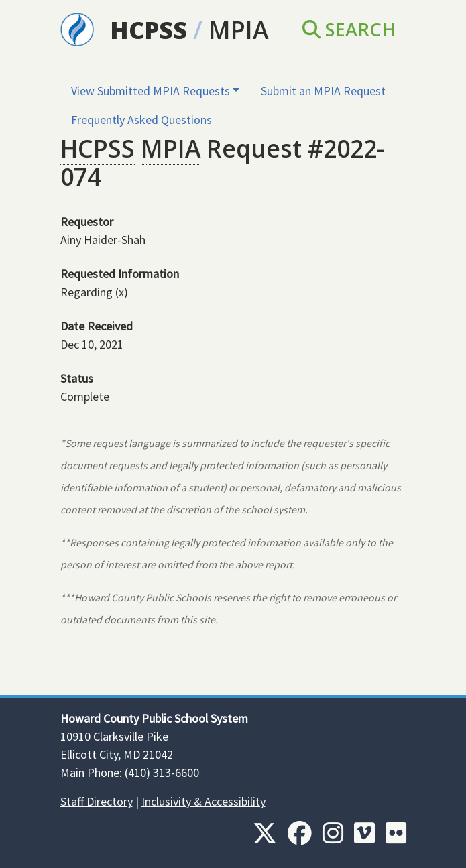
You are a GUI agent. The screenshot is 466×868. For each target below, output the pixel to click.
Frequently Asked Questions (141, 120)
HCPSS (149, 29)
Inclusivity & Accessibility (203, 801)
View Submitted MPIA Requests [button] (151, 91)
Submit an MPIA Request (323, 91)
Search (349, 29)
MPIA (238, 29)
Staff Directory (97, 801)
